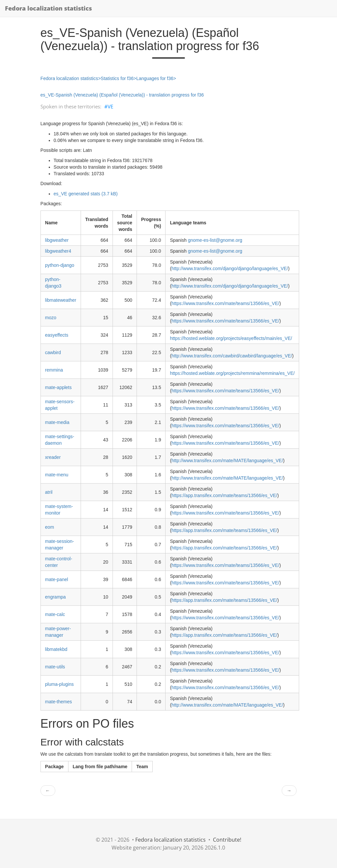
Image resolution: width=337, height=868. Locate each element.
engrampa (55, 597)
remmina (54, 370)
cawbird (53, 352)
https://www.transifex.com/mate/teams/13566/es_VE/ (225, 303)
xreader (53, 457)
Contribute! (227, 840)
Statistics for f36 (117, 78)
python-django (60, 265)
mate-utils (55, 667)
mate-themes (59, 702)
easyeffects (57, 335)
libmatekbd (56, 649)
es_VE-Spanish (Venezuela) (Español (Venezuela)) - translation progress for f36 (122, 95)
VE (110, 106)
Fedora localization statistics (48, 8)
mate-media (57, 422)
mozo (51, 318)
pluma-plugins (59, 684)
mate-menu (57, 475)
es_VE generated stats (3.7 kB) (86, 194)
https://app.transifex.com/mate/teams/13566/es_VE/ (224, 495)
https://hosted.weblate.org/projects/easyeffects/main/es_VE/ (231, 338)
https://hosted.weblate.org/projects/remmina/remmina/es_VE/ (232, 373)
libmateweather (61, 300)
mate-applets (58, 387)
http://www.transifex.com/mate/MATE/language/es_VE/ (227, 461)
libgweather (57, 240)
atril (49, 492)
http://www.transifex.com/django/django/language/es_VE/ (230, 268)
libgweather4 (58, 251)
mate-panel (57, 579)
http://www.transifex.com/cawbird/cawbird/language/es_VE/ (232, 356)
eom (50, 527)
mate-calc (55, 614)
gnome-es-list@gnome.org (215, 240)
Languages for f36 (155, 78)
